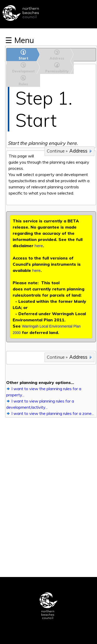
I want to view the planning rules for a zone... (53, 413)
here (39, 246)
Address (78, 151)
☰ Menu (20, 40)
